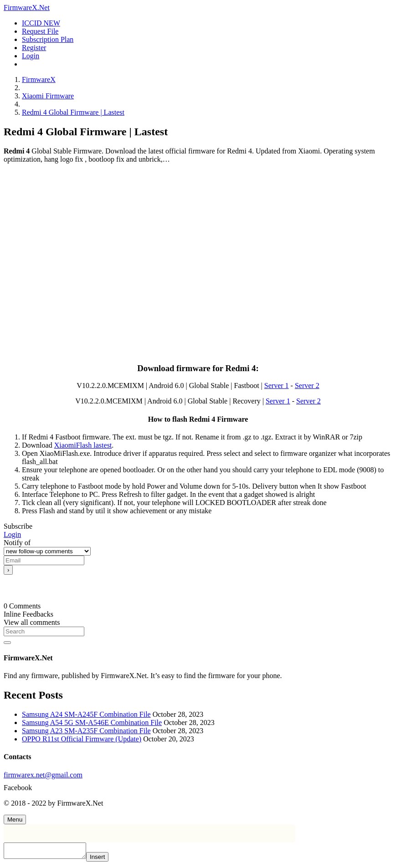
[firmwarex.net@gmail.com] (198, 775)
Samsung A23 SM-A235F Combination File (86, 731)
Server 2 (307, 385)
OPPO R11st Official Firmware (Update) (82, 739)
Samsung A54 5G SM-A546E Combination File (92, 722)
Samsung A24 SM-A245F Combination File (86, 714)
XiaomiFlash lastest (83, 445)
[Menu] (15, 819)
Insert (106, 860)
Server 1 (277, 385)
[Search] (44, 631)
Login (12, 534)
